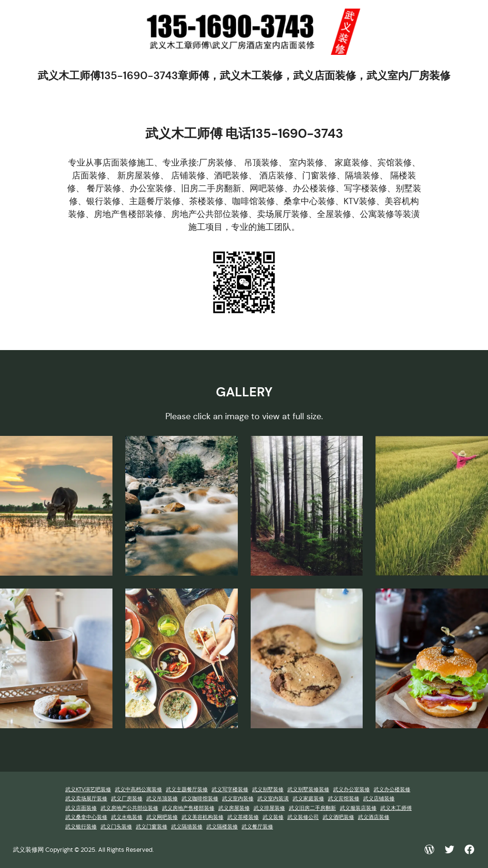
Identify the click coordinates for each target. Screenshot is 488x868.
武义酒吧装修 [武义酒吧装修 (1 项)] (338, 817)
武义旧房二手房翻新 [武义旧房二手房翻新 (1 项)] (312, 808)
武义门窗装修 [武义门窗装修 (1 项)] (152, 827)
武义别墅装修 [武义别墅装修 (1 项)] (268, 790)
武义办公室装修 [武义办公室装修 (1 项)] (351, 790)
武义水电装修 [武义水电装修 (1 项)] (127, 817)
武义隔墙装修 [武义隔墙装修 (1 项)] (187, 827)
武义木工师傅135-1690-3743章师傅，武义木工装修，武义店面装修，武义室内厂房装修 (244, 76)
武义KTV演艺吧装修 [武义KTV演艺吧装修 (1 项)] (88, 790)
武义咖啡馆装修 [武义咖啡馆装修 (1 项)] (200, 799)
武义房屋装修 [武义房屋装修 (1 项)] (234, 808)
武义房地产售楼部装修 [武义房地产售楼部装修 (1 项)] (188, 808)
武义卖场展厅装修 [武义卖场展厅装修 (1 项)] (86, 799)
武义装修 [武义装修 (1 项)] (273, 817)
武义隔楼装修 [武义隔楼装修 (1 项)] (222, 827)
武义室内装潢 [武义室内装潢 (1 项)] (273, 799)
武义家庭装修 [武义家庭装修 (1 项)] (308, 799)
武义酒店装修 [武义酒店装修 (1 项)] (374, 817)
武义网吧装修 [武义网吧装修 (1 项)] (162, 817)
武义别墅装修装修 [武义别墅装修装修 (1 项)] (308, 790)
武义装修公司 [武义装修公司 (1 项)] (303, 817)
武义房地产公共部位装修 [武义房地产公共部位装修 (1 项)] (129, 808)
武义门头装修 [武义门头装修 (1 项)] (116, 827)
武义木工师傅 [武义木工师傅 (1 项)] (396, 808)
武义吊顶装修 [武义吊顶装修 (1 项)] (162, 799)
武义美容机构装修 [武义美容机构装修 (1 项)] (203, 817)
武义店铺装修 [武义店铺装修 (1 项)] (379, 799)
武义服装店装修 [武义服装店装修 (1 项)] (358, 808)
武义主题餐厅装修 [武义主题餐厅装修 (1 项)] (187, 790)
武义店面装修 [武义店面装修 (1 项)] (81, 808)
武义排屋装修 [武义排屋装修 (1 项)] (269, 808)
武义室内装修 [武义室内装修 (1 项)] (238, 799)
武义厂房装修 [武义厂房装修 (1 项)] (127, 799)
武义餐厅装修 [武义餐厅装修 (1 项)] (257, 827)
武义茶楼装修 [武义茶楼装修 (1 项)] (243, 817)
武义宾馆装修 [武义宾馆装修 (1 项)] (344, 799)
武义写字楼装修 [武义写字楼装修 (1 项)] (230, 790)
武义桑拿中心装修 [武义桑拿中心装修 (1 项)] (86, 817)
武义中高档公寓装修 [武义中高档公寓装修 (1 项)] (138, 790)
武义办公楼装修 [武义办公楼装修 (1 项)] (392, 790)
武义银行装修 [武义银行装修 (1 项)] (81, 827)
